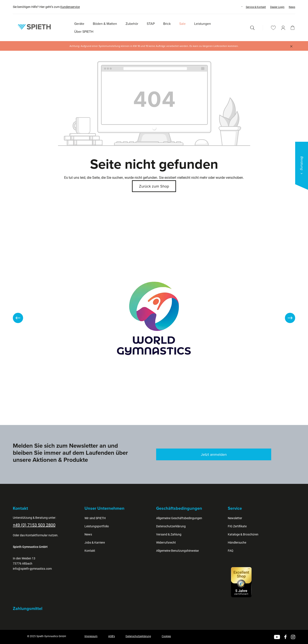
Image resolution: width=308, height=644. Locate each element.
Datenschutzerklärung (171, 526)
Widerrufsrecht (166, 543)
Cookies (166, 636)
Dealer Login (277, 7)
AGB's (112, 636)
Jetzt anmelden (214, 454)
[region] (154, 318)
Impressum (91, 636)
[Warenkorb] (293, 28)
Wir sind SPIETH (95, 518)
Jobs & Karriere (95, 543)
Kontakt (90, 551)
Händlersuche (237, 543)
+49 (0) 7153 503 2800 (34, 525)
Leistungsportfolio (97, 526)
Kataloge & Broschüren (243, 534)
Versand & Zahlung (169, 534)
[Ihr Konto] (283, 28)
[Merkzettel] (273, 28)
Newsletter (235, 518)
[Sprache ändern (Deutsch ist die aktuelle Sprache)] (238, 7)
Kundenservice (70, 7)
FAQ (231, 551)
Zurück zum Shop (154, 186)
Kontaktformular (37, 535)
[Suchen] (252, 28)
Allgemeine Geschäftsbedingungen (179, 518)
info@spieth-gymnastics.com (32, 569)
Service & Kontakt (256, 7)
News (292, 7)
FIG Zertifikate (237, 526)
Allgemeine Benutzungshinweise (177, 551)
